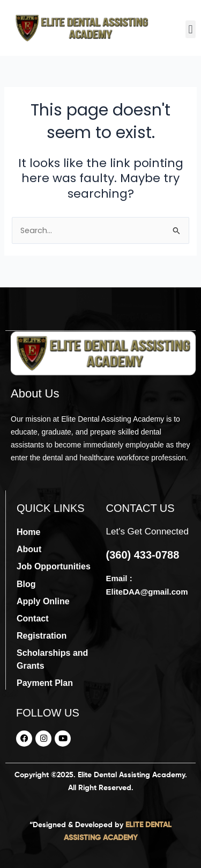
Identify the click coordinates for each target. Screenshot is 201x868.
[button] (191, 29)
